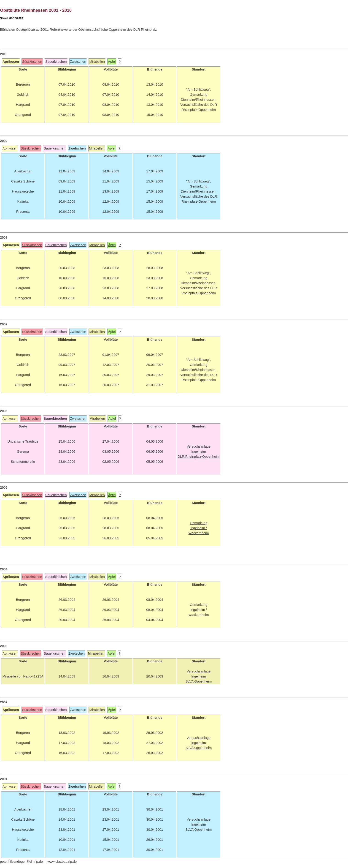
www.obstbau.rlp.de (62, 862)
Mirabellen (97, 62)
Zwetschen (78, 62)
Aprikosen (10, 148)
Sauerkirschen (56, 62)
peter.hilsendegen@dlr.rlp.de (21, 862)
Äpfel (112, 62)
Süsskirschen (32, 62)
